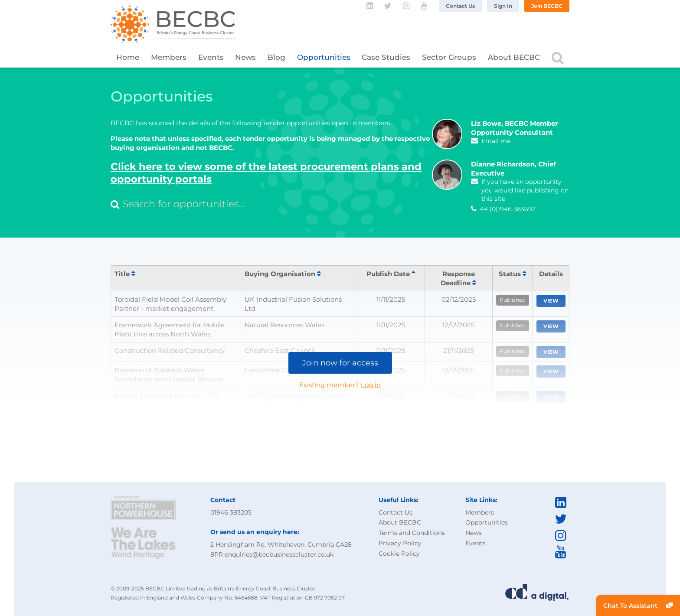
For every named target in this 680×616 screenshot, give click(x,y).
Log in (371, 385)
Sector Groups (449, 57)
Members (169, 57)
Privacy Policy (400, 543)
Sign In (503, 6)
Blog (276, 57)
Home (128, 57)
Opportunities (324, 57)
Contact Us (460, 6)
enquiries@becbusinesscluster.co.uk (279, 554)
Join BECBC (547, 6)
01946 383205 (231, 512)
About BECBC (514, 57)
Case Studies (386, 57)
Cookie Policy (399, 554)
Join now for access (340, 363)
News (245, 57)
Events (211, 57)
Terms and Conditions (412, 533)
